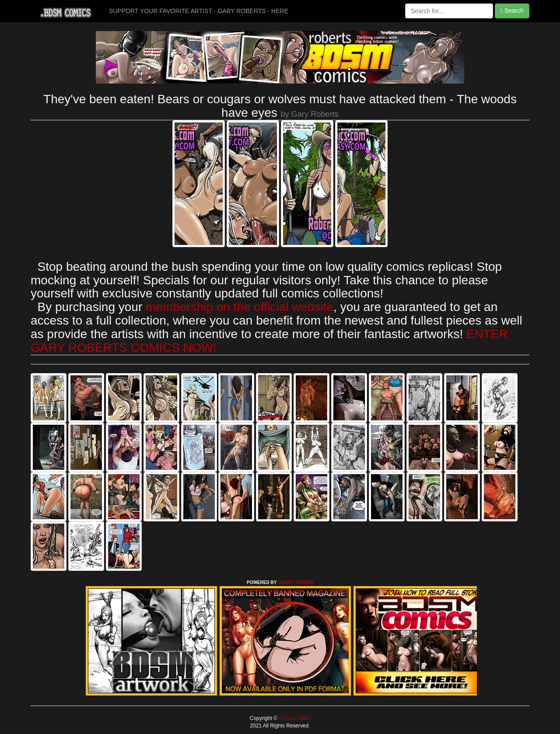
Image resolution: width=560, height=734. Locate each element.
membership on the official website (240, 307)
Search (512, 11)
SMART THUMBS (296, 582)
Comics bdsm (294, 718)
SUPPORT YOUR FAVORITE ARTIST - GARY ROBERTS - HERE (199, 11)
